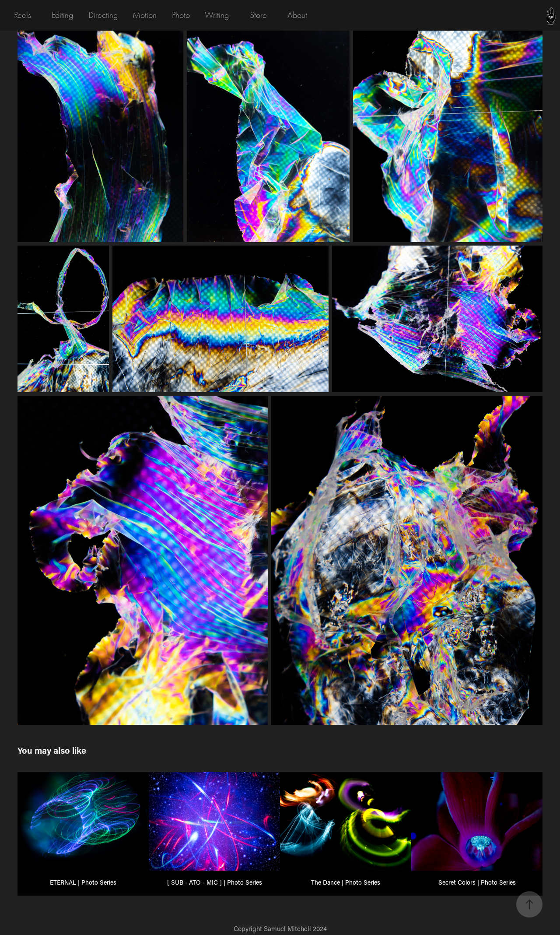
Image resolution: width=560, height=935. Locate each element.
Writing (217, 15)
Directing (103, 15)
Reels (23, 15)
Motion (145, 15)
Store (258, 15)
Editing (62, 15)
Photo (181, 15)
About (297, 15)
